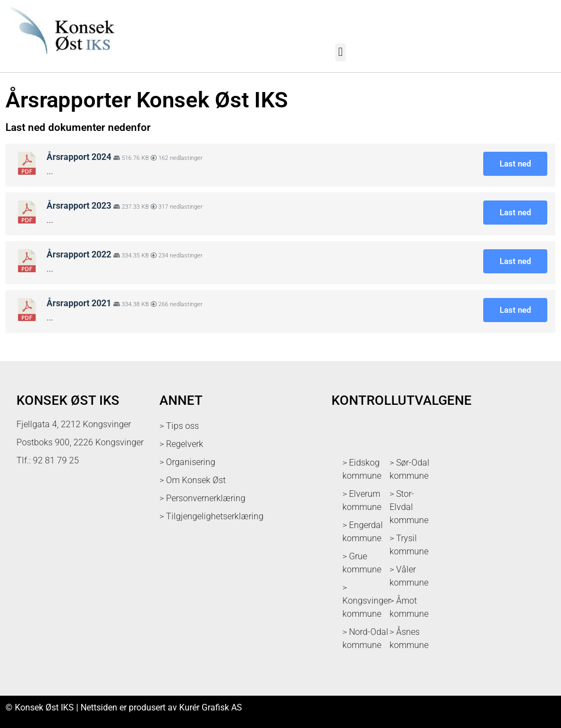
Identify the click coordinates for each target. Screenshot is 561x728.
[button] (340, 52)
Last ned (515, 164)
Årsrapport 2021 (79, 303)
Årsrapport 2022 (79, 254)
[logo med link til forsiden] (60, 60)
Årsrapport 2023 (79, 206)
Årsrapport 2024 (79, 157)
